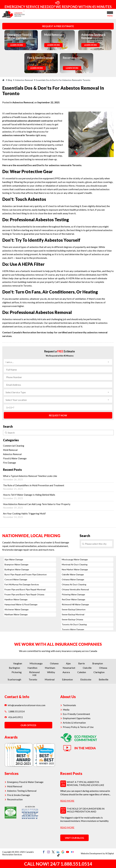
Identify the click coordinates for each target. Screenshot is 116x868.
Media (66, 709)
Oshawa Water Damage (73, 579)
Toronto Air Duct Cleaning (74, 624)
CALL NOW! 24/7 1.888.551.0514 (58, 864)
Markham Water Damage (16, 614)
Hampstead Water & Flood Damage (21, 604)
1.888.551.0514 (15, 711)
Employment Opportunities (77, 718)
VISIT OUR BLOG (74, 838)
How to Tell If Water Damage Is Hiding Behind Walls (58, 496)
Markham (50, 668)
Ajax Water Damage (14, 559)
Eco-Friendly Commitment (76, 714)
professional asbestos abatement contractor (28, 121)
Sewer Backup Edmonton (74, 609)
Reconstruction (15, 799)
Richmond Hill (34, 674)
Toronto (33, 679)
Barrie (81, 663)
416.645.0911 (14, 718)
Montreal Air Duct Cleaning (75, 564)
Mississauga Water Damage (75, 559)
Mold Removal (10, 450)
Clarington (99, 672)
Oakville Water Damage (73, 574)
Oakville (87, 668)
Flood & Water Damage (15, 458)
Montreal (50, 679)
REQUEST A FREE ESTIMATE (58, 26)
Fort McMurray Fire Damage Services (22, 584)
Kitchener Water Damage (17, 609)
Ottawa (103, 668)
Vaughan (18, 663)
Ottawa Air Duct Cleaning (74, 584)
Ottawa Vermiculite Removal (75, 589)
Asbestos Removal (23, 102)
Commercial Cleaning (14, 446)
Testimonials (70, 705)
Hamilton (32, 668)
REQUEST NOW (58, 415)
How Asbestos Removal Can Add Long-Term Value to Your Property (58, 506)
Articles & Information (74, 722)
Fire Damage (10, 463)
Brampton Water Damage (16, 564)
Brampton (98, 663)
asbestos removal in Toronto (19, 135)
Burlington (14, 668)
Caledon (82, 672)
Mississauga (36, 663)
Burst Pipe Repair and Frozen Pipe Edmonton (26, 574)
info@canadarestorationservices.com (25, 705)
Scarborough (14, 679)
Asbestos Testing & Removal (22, 790)
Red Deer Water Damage (73, 599)
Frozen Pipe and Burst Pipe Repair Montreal (25, 589)
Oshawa (54, 663)
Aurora (66, 672)
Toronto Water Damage (73, 629)
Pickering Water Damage (73, 594)
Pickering (17, 672)
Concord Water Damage (16, 579)
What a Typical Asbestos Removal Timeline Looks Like (58, 478)
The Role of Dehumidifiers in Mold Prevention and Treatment (58, 487)
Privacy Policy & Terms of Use (78, 726)
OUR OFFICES (28, 726)
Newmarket (69, 668)
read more (67, 801)
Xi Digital (110, 853)
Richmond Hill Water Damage (75, 604)
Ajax (68, 663)
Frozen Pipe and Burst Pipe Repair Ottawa (24, 594)
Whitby (51, 672)
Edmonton (67, 679)
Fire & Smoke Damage (19, 795)
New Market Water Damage (75, 569)
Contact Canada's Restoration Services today (28, 332)
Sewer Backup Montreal (73, 614)
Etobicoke (86, 679)
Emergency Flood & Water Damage (25, 782)
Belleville (104, 679)
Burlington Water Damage (17, 569)
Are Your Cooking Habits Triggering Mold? (58, 515)
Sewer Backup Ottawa (72, 619)
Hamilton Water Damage (16, 599)
